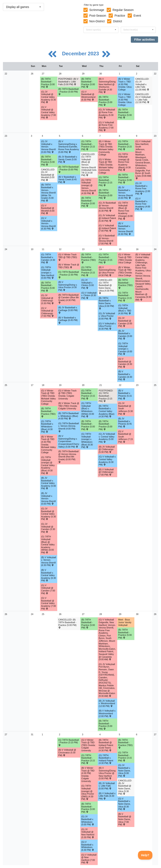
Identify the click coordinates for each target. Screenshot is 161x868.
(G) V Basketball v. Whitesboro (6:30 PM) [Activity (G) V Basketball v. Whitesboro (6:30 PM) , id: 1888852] (88, 846)
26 (6, 614)
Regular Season (123, 10)
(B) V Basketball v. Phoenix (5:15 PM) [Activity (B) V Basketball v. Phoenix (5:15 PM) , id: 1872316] (125, 395)
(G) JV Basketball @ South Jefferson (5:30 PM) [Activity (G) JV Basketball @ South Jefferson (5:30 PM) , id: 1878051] (126, 408)
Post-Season (98, 16)
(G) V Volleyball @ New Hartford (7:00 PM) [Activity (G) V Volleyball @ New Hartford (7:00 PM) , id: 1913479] (89, 859)
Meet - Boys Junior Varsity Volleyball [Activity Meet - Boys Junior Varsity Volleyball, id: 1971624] (125, 622)
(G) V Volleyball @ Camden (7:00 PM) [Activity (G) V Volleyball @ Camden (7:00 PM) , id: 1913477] (48, 589)
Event (137, 16)
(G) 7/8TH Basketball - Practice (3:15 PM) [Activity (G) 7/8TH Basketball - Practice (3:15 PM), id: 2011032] (125, 297)
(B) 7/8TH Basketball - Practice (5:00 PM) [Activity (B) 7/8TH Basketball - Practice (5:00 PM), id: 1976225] (125, 179)
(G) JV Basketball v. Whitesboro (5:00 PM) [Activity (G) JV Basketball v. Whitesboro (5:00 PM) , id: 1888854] (88, 820)
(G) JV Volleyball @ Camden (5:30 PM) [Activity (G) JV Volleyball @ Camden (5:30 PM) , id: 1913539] (48, 528)
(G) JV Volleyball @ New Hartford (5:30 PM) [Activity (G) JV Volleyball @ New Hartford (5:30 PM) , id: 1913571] (88, 833)
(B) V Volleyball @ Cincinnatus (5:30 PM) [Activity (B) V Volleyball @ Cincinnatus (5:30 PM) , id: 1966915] (67, 752)
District (118, 21)
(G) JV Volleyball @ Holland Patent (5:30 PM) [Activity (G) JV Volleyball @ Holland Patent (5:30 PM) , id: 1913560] (107, 218)
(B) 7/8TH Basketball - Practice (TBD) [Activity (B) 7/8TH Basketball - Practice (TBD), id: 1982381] (48, 412)
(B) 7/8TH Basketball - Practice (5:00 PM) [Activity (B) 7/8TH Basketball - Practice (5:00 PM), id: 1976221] (48, 161)
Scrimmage (97, 10)
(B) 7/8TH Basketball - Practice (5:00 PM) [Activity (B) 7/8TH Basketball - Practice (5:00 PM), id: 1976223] (88, 202)
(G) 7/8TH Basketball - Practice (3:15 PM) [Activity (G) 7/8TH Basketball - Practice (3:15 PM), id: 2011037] (88, 759)
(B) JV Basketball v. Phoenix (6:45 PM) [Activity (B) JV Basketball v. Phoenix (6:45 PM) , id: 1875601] (125, 423)
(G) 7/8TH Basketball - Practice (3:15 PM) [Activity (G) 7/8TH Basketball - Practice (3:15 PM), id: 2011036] (69, 742)
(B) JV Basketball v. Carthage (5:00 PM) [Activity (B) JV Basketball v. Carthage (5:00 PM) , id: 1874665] (68, 310)
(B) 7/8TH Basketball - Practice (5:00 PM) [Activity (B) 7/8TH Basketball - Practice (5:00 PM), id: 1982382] (88, 425)
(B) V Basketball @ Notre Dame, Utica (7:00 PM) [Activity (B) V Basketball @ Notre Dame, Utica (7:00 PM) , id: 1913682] (125, 819)
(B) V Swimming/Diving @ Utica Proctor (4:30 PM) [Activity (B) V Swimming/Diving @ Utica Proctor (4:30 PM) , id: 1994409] (107, 271)
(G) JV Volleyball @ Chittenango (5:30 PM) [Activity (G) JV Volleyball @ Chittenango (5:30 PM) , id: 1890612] (47, 299)
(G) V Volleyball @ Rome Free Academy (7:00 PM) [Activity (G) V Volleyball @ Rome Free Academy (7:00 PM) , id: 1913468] (106, 126)
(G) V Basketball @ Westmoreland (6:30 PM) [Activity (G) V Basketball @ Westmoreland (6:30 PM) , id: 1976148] (88, 96)
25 (6, 385)
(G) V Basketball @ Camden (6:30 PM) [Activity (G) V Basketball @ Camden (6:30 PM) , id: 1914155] (125, 363)
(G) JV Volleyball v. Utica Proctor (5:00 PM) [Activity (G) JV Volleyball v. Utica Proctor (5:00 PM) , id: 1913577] (107, 316)
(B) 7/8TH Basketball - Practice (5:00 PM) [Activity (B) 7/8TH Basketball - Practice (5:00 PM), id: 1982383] (106, 425)
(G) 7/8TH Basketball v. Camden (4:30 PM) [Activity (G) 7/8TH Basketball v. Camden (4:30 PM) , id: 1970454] (48, 258)
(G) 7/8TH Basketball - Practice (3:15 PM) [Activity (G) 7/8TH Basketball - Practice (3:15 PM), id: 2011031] (106, 258)
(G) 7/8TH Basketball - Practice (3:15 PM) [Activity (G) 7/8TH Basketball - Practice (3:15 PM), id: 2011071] (88, 271)
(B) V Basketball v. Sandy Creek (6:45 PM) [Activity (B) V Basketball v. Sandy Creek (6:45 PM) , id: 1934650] (68, 180)
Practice (120, 16)
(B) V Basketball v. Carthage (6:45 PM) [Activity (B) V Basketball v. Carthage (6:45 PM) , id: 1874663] (68, 320)
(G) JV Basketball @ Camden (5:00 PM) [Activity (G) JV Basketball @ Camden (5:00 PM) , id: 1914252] (125, 322)
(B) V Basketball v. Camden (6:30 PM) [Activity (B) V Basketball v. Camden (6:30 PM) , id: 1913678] (125, 375)
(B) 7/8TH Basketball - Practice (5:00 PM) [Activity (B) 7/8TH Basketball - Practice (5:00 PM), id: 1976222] (68, 169)
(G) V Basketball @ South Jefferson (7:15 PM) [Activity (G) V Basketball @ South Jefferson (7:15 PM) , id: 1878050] (126, 437)
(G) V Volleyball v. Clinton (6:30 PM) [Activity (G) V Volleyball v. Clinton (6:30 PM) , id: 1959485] (89, 295)
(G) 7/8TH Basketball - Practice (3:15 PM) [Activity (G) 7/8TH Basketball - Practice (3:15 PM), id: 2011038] (125, 757)
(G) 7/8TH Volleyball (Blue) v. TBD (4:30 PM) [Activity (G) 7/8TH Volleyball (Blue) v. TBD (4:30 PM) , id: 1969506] (125, 309)
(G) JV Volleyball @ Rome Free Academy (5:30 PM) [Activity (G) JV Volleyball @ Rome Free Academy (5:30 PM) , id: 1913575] (107, 114)
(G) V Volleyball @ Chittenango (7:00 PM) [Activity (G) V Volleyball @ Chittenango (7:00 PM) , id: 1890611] (47, 312)
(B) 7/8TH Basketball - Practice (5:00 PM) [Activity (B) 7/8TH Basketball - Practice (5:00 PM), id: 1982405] (125, 634)
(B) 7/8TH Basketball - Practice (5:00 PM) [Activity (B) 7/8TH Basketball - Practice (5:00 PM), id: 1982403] (88, 624)
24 (6, 249)
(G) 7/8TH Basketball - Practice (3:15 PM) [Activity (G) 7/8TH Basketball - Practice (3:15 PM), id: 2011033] (88, 395)
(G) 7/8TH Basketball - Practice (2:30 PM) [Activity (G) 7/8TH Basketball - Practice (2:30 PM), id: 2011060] (69, 274)
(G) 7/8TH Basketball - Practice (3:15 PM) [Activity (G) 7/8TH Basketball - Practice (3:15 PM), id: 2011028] (88, 145)
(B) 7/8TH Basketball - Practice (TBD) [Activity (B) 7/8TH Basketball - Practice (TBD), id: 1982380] (125, 284)
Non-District (97, 21)
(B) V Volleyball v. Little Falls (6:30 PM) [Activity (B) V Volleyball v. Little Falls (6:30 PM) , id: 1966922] (107, 796)
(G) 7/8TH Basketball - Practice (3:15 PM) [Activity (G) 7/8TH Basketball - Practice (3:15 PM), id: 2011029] (106, 181)
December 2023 (81, 54)
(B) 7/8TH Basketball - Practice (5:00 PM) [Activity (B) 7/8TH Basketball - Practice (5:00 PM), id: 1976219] (106, 101)
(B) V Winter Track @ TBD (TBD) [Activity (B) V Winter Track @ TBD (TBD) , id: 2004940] (69, 266)
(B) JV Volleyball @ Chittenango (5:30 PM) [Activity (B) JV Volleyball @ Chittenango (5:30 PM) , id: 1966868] (107, 449)
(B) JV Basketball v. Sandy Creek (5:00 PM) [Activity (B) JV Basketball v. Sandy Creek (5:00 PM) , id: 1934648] (68, 159)
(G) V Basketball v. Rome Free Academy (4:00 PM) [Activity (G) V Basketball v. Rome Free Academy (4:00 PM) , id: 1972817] (143, 204)
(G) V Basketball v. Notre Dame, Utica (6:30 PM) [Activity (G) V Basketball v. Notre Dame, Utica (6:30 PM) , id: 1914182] (125, 804)
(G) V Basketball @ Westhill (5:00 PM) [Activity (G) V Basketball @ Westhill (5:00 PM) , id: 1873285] (48, 209)
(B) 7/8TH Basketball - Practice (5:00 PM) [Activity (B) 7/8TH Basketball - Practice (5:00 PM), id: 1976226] (48, 287)
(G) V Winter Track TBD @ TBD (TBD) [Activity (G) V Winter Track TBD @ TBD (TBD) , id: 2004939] (68, 257)
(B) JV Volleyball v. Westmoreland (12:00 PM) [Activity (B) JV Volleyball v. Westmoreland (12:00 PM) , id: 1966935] (107, 703)
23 (6, 136)
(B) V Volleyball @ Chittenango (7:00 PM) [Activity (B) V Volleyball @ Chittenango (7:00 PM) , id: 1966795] (106, 472)
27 (6, 734)
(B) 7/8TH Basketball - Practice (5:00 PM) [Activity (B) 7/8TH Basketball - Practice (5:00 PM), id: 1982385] (88, 808)
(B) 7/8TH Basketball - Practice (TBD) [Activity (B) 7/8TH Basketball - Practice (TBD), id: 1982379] (89, 258)
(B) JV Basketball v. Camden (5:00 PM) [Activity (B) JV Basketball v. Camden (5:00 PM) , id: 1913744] (125, 335)
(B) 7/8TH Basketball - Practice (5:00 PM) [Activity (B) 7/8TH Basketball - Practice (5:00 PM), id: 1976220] (125, 114)
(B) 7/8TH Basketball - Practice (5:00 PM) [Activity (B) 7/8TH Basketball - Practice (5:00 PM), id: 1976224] (106, 194)
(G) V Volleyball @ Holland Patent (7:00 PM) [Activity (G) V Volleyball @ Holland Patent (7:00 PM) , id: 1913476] (107, 228)
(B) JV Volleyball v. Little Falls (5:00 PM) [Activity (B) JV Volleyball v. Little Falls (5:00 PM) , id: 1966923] (107, 786)
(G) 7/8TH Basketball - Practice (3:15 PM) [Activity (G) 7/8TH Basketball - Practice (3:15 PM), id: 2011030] (125, 145)
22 (6, 74)
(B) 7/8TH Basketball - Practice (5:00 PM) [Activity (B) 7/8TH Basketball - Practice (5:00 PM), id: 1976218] (88, 83)
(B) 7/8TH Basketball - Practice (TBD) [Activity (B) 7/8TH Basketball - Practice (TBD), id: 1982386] (125, 744)
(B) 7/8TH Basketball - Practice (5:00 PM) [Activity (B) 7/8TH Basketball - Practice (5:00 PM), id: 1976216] (48, 83)
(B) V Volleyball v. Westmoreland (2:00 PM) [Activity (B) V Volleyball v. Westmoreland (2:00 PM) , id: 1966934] (107, 713)
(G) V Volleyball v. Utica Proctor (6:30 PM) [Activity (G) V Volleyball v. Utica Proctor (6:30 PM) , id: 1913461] (107, 326)
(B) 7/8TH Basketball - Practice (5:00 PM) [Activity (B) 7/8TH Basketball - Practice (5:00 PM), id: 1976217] (68, 91)
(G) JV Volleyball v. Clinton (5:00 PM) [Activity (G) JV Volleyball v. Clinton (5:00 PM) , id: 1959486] (88, 284)
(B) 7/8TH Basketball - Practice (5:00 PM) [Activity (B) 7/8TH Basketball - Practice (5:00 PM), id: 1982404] (106, 725)
